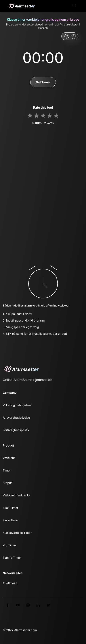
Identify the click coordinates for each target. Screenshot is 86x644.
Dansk (10, 620)
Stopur (7, 483)
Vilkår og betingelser (17, 405)
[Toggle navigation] (74, 6)
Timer (7, 470)
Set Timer (43, 82)
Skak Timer (10, 508)
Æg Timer (9, 545)
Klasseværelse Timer (17, 533)
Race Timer (11, 520)
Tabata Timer (12, 558)
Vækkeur (9, 458)
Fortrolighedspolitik (16, 430)
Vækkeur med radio (16, 495)
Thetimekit (10, 583)
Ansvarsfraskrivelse (16, 418)
